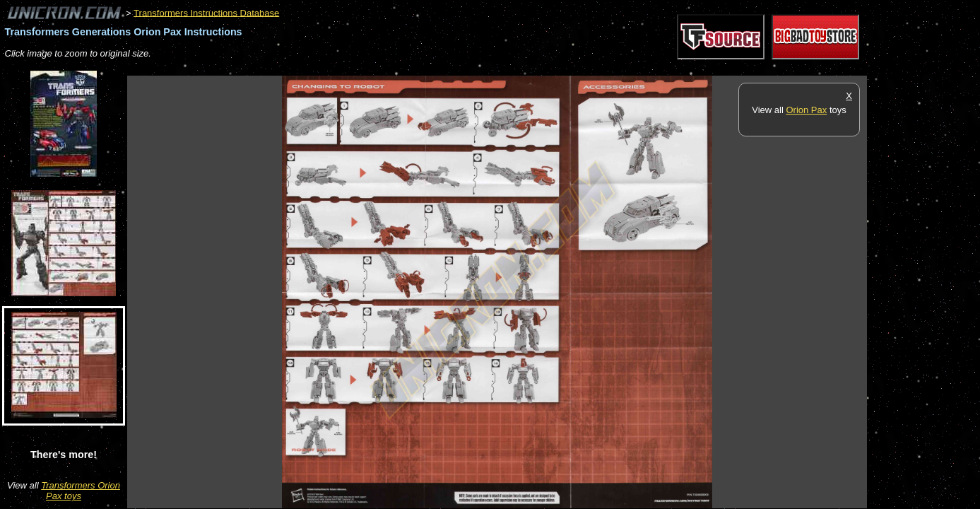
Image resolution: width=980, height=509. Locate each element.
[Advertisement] (384, 68)
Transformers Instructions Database (206, 12)
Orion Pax (806, 110)
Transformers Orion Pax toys (81, 491)
